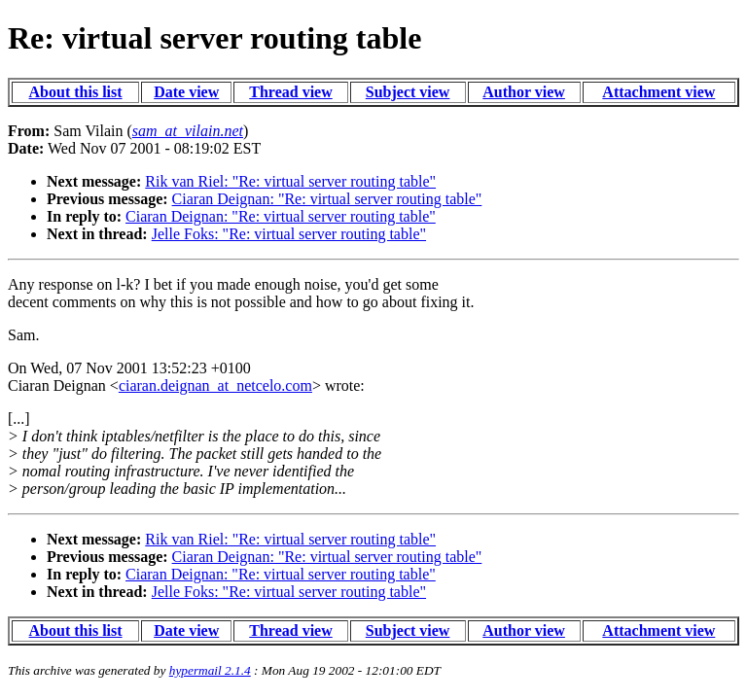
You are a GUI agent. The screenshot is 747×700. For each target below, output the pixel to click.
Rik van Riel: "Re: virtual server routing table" (290, 181)
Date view (186, 92)
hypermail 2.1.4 (210, 670)
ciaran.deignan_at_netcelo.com (215, 385)
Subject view (408, 92)
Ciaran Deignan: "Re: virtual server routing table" (327, 199)
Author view (524, 92)
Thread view (290, 92)
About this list (76, 92)
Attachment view (658, 92)
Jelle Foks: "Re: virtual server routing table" (289, 234)
